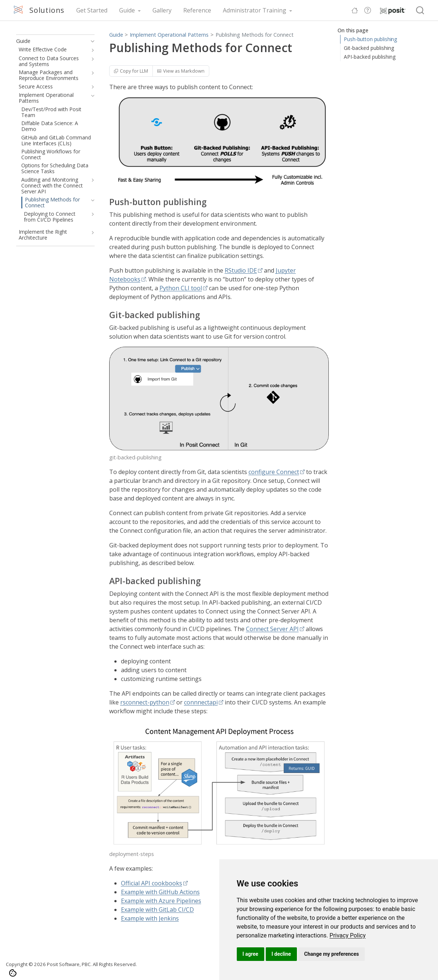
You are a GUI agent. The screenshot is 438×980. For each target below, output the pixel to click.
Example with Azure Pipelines (161, 901)
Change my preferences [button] (332, 954)
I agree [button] (251, 954)
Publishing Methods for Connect (255, 35)
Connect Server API (272, 629)
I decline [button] (281, 954)
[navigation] (91, 41)
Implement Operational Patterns (169, 35)
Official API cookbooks (152, 883)
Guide (116, 35)
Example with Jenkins (150, 918)
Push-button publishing (370, 39)
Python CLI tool (181, 288)
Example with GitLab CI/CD (157, 910)
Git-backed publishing (369, 48)
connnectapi (201, 702)
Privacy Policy (348, 935)
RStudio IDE (241, 270)
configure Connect (274, 472)
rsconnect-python (145, 702)
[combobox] (420, 10)
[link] (348, 935)
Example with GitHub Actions (160, 892)
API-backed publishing (370, 57)
